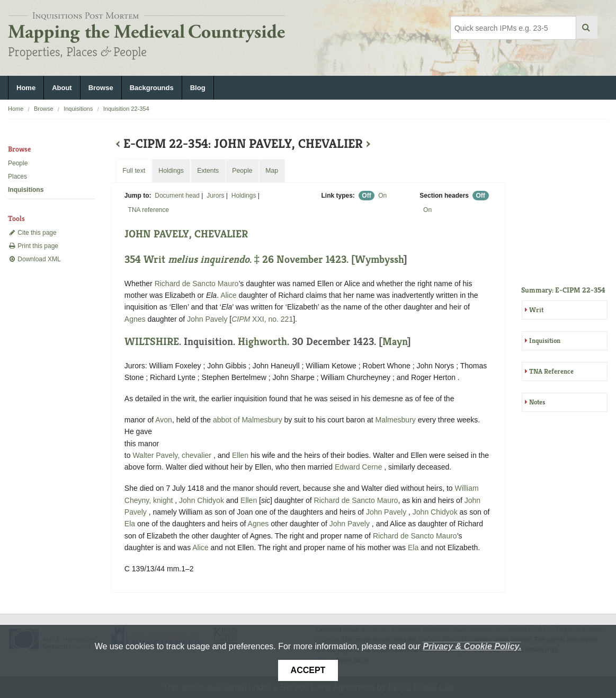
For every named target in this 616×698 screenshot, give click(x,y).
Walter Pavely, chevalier (173, 455)
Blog (198, 88)
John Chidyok (203, 500)
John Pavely (208, 319)
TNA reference (149, 210)
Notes (537, 402)
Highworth (262, 342)
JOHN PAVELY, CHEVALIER (186, 234)
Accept (308, 670)
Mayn (395, 342)
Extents (208, 171)
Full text (134, 171)
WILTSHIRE (152, 342)
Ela (130, 524)
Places (17, 176)
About (62, 88)
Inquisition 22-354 (126, 109)
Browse (101, 88)
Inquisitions (78, 109)
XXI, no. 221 (262, 319)
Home (26, 88)
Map (272, 171)
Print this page (33, 246)
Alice (228, 295)
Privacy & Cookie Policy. (472, 646)
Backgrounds (152, 88)
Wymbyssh (379, 259)
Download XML (34, 259)
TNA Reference (551, 371)
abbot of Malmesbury (249, 420)
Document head (177, 196)
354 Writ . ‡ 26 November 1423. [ (240, 259)
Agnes (135, 319)
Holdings (244, 196)
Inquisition (545, 341)
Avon (164, 420)
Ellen (240, 455)
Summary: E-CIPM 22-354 (563, 290)
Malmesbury (396, 420)
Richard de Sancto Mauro (197, 284)
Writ (536, 310)
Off (366, 196)
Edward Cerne (359, 467)
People (18, 163)
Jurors (215, 196)
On (382, 196)
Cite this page (32, 233)
